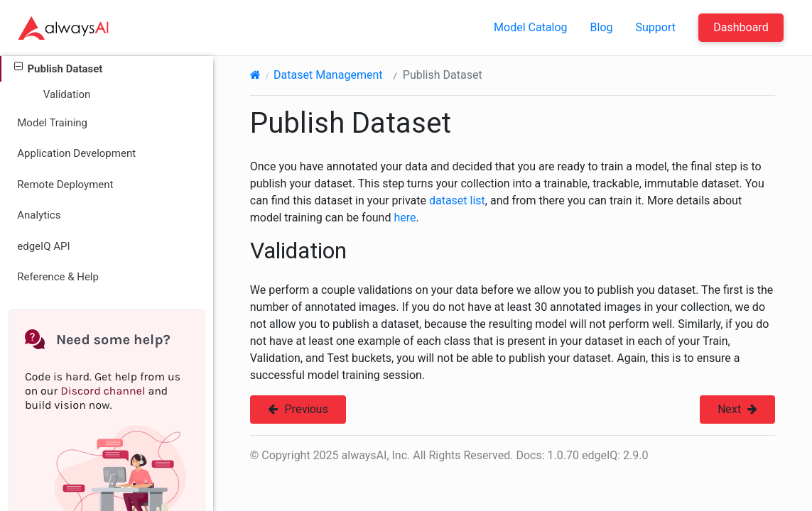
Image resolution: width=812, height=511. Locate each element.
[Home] (255, 75)
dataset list (457, 200)
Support (656, 27)
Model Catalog (531, 27)
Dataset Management (328, 75)
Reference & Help (58, 277)
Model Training (52, 123)
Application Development (76, 153)
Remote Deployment (65, 185)
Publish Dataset (58, 68)
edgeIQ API (43, 246)
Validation (67, 94)
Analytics (39, 215)
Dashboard (741, 27)
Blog (602, 27)
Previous (298, 410)
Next (737, 410)
